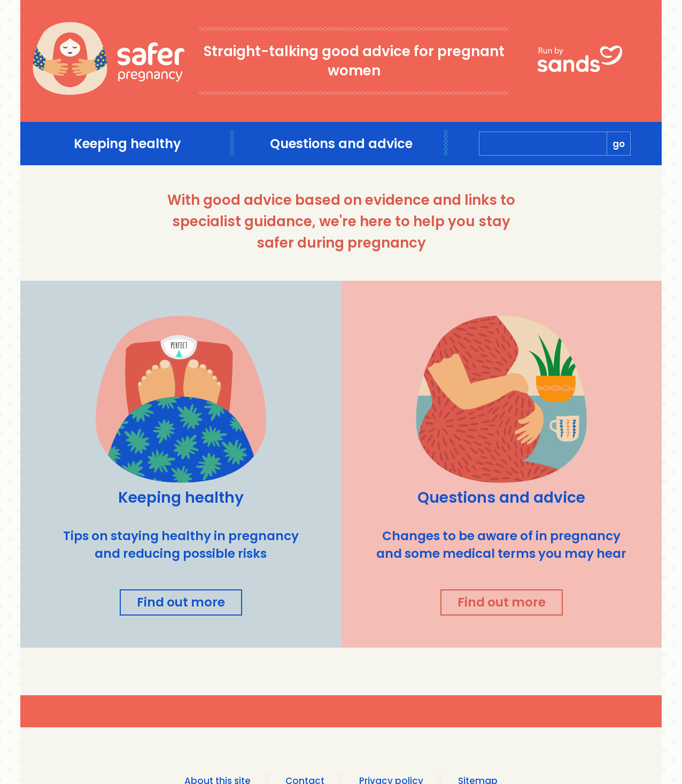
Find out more (181, 602)
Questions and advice (341, 144)
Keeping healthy (127, 144)
